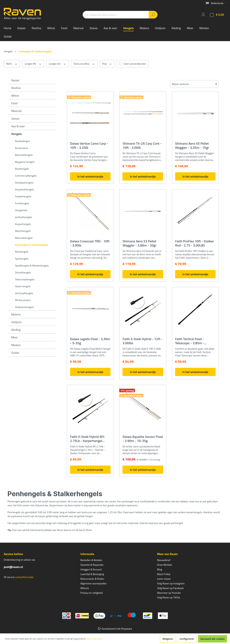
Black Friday (164, 574)
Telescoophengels (25, 279)
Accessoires (21, 148)
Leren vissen (164, 579)
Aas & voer (18, 126)
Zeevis (15, 118)
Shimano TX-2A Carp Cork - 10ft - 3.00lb (142, 146)
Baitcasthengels (24, 155)
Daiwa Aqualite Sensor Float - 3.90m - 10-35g (143, 439)
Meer (15, 337)
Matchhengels (23, 231)
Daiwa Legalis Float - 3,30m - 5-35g (90, 341)
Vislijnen (16, 322)
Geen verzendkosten (135, 64)
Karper (15, 80)
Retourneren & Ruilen (92, 579)
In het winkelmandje (90, 176)
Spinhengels (22, 259)
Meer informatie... (95, 639)
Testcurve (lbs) (84, 64)
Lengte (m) (58, 64)
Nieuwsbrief (164, 560)
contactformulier (24, 577)
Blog (160, 569)
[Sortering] (194, 84)
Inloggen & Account (91, 569)
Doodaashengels (24, 182)
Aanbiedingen (22, 141)
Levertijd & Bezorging (92, 574)
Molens (16, 314)
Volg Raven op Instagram (171, 583)
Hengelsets (21, 210)
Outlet (15, 353)
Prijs (107, 64)
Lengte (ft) (33, 64)
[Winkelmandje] (217, 15)
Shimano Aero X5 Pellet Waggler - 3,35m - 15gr (192, 146)
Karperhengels (23, 224)
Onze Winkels (165, 565)
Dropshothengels (24, 189)
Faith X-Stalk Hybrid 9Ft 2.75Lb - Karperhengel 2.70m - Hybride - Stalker (88, 439)
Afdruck (85, 588)
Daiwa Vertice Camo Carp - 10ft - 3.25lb (89, 146)
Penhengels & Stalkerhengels (32, 245)
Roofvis (16, 88)
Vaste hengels (23, 286)
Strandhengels (23, 272)
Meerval (16, 111)
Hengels (16, 134)
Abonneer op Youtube (169, 593)
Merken (16, 345)
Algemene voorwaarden (93, 583)
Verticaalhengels (24, 293)
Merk (12, 64)
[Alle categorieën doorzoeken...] (116, 15)
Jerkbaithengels (24, 217)
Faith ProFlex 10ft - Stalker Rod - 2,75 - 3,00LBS (195, 243)
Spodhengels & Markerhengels (32, 265)
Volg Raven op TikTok (169, 597)
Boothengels (22, 169)
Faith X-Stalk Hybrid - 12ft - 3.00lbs (142, 341)
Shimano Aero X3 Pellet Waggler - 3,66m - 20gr (139, 243)
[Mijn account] (203, 15)
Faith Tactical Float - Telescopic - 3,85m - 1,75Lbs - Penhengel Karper (195, 341)
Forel (14, 103)
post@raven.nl (13, 567)
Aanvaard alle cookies (212, 639)
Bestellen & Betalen (91, 560)
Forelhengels (22, 203)
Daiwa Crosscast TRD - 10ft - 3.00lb (90, 243)
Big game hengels (25, 162)
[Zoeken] (153, 15)
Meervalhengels (24, 238)
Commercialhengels (26, 176)
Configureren (187, 639)
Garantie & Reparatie (92, 565)
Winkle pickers (23, 300)
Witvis (15, 95)
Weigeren (168, 639)
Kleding (16, 330)
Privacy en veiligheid (91, 593)
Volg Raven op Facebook (170, 588)
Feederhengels (23, 196)
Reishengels (22, 252)
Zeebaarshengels (24, 307)
